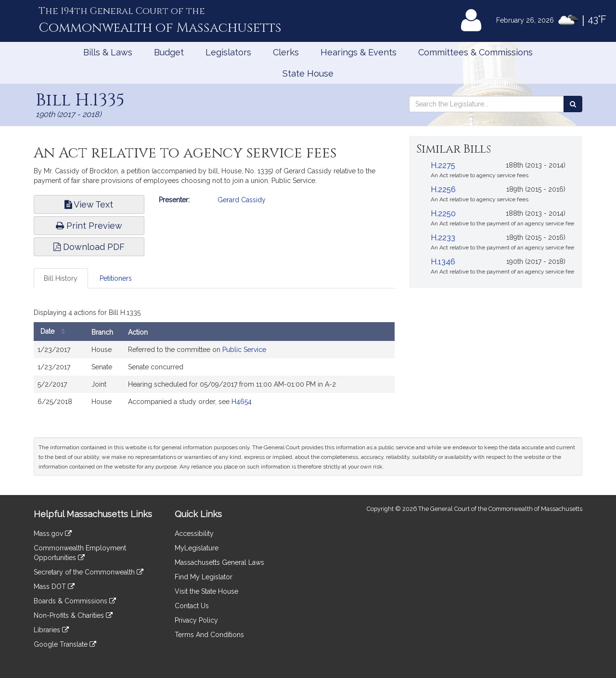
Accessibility (194, 534)
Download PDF (89, 247)
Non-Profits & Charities (73, 615)
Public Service (244, 350)
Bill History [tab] (61, 278)
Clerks (286, 52)
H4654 (242, 402)
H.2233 (443, 238)
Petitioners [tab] (116, 278)
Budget (169, 52)
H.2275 (443, 165)
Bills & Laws (108, 52)
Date (55, 332)
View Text (89, 204)
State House (308, 73)
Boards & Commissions (75, 601)
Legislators (228, 52)
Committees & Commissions (475, 52)
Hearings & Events (359, 52)
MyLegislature (197, 548)
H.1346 (443, 262)
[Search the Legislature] (573, 104)
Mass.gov (53, 534)
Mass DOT (54, 587)
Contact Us (192, 606)
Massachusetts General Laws (219, 562)
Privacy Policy (196, 620)
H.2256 (443, 189)
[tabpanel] (214, 360)
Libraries (51, 630)
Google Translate (65, 644)
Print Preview (89, 226)
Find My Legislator (204, 577)
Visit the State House (206, 591)
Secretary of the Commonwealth (89, 572)
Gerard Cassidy (242, 200)
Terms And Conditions (209, 635)
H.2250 (443, 214)
